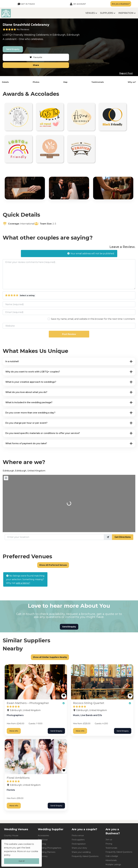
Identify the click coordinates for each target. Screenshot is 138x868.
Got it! (22, 861)
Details (5, 82)
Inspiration (126, 13)
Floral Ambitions (18, 778)
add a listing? (23, 583)
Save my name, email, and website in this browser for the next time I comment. (93, 319)
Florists (11, 790)
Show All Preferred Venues (53, 565)
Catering (42, 844)
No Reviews (23, 29)
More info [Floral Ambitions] (14, 806)
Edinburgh (59, 35)
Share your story (79, 848)
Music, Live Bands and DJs (88, 715)
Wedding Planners (47, 852)
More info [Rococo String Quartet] (80, 731)
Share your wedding (81, 852)
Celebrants (42, 35)
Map (65, 82)
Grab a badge (112, 856)
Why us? (132, 82)
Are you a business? (121, 4)
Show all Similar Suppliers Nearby (50, 657)
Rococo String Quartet (89, 703)
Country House (11, 835)
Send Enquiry (13, 49)
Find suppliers (78, 840)
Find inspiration (79, 844)
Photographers (15, 715)
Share (36, 65)
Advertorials (111, 860)
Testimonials (98, 82)
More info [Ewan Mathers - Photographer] (14, 731)
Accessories (43, 835)
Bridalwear (43, 840)
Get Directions (123, 537)
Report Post (126, 73)
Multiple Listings (113, 864)
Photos (36, 82)
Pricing (109, 844)
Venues (90, 13)
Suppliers (107, 13)
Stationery (43, 856)
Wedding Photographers (50, 848)
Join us (109, 840)
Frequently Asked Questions (85, 856)
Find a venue (78, 835)
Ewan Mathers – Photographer (28, 703)
